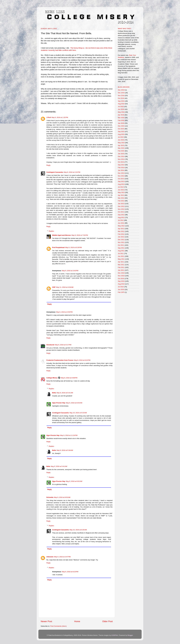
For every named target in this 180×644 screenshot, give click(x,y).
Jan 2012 (121, 237)
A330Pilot (115, 635)
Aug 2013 (121, 184)
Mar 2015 (121, 148)
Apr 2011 (121, 262)
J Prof (49, 117)
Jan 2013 (121, 204)
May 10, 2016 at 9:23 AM (78, 413)
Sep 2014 (121, 165)
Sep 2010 (121, 281)
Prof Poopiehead (58, 247)
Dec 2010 (121, 273)
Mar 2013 (121, 198)
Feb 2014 (121, 168)
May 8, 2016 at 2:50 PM (64, 312)
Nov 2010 (121, 276)
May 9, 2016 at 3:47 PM (62, 557)
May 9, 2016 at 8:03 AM (62, 497)
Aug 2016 (121, 104)
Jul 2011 (121, 253)
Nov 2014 (121, 159)
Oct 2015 (121, 129)
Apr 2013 (121, 195)
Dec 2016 (121, 93)
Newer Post (46, 621)
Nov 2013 (121, 176)
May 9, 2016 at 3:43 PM (70, 271)
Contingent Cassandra (55, 172)
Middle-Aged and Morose (62, 235)
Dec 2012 (121, 206)
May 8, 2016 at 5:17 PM (63, 345)
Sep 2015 (121, 132)
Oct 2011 (121, 245)
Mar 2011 (121, 265)
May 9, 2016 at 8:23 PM (70, 572)
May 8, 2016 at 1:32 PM (60, 117)
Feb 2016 (121, 120)
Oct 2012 (121, 212)
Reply (48, 165)
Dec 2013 (121, 173)
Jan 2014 (121, 170)
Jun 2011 (121, 256)
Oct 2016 (121, 98)
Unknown (50, 557)
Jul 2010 (121, 287)
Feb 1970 (121, 292)
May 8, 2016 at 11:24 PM (69, 435)
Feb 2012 (121, 234)
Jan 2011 (121, 270)
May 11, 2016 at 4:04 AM (65, 287)
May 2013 (121, 192)
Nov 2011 (121, 242)
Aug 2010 (121, 284)
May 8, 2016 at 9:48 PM (69, 378)
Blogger (130, 635)
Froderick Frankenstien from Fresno (60, 360)
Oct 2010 (121, 279)
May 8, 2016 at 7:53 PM (80, 235)
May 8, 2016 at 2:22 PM (72, 172)
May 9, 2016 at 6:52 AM (74, 481)
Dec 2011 (121, 240)
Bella (54, 393)
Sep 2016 (121, 101)
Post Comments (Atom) (58, 626)
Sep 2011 (121, 248)
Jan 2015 (121, 154)
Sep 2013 (121, 181)
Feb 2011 (121, 267)
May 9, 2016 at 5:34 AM (65, 450)
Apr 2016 (121, 115)
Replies (51, 231)
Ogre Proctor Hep (59, 403)
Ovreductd (50, 345)
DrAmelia (50, 497)
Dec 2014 (121, 156)
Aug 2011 (121, 251)
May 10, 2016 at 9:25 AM (78, 530)
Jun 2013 (121, 190)
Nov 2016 (121, 95)
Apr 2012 (121, 229)
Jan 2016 (121, 123)
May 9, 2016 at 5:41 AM (65, 393)
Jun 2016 (121, 109)
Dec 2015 (121, 126)
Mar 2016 (121, 118)
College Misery (52, 378)
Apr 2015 (121, 145)
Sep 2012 (121, 215)
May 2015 (121, 143)
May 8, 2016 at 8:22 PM (82, 360)
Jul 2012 (121, 220)
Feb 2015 (121, 151)
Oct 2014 (121, 162)
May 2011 (121, 259)
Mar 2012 (121, 231)
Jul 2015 (121, 137)
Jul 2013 (121, 187)
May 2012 (121, 226)
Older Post (107, 621)
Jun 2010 (121, 290)
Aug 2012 (121, 217)
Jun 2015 (121, 140)
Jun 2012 (121, 223)
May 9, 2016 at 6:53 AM (74, 403)
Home (77, 621)
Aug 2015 (121, 134)
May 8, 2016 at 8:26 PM (73, 247)
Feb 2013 (121, 201)
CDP (54, 287)
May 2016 (121, 112)
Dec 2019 (121, 90)
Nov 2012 (121, 209)
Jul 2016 (121, 107)
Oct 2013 (121, 179)
